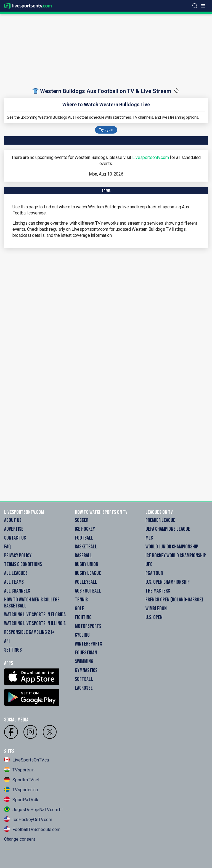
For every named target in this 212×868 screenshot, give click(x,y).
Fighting (83, 617)
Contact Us (15, 538)
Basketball (86, 547)
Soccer (82, 520)
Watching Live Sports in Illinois (35, 623)
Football (84, 538)
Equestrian (86, 653)
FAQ (7, 547)
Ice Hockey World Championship (176, 556)
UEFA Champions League (168, 529)
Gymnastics (86, 670)
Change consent (20, 839)
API (7, 641)
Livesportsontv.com (151, 157)
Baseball (84, 556)
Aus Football (88, 591)
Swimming (84, 662)
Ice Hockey (85, 529)
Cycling (82, 635)
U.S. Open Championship (168, 582)
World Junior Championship (172, 547)
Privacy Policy (18, 556)
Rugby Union (87, 564)
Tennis (81, 600)
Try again (106, 130)
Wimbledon (156, 609)
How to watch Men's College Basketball (32, 603)
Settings (13, 650)
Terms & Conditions (23, 564)
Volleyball (86, 582)
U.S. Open (154, 617)
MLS (149, 538)
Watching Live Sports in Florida (35, 615)
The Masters (158, 591)
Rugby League (88, 573)
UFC (149, 564)
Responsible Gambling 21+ (29, 632)
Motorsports (88, 626)
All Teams (14, 582)
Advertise (14, 529)
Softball (84, 679)
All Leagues (16, 573)
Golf (79, 609)
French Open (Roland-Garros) (174, 600)
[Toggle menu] (203, 6)
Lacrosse (84, 688)
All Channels (17, 591)
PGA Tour (154, 573)
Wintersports (88, 644)
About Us (13, 520)
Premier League (160, 520)
